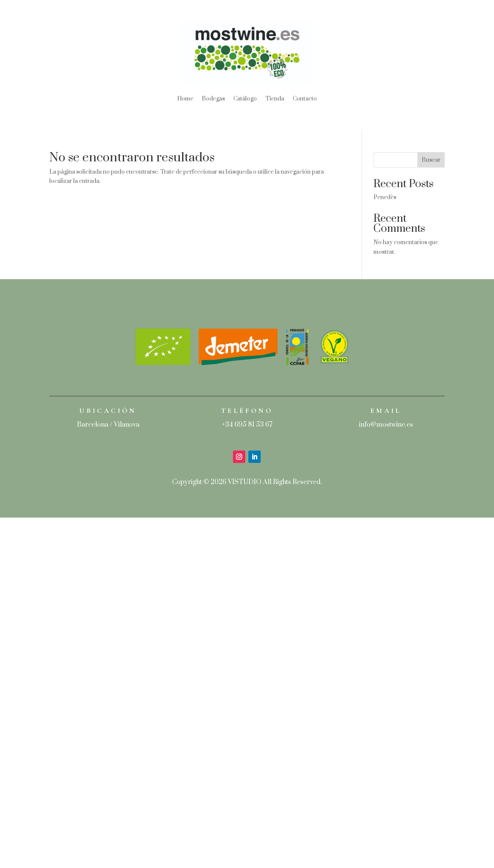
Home (185, 99)
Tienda (275, 99)
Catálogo (245, 99)
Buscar (431, 160)
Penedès (385, 197)
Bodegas (213, 99)
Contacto (305, 99)
